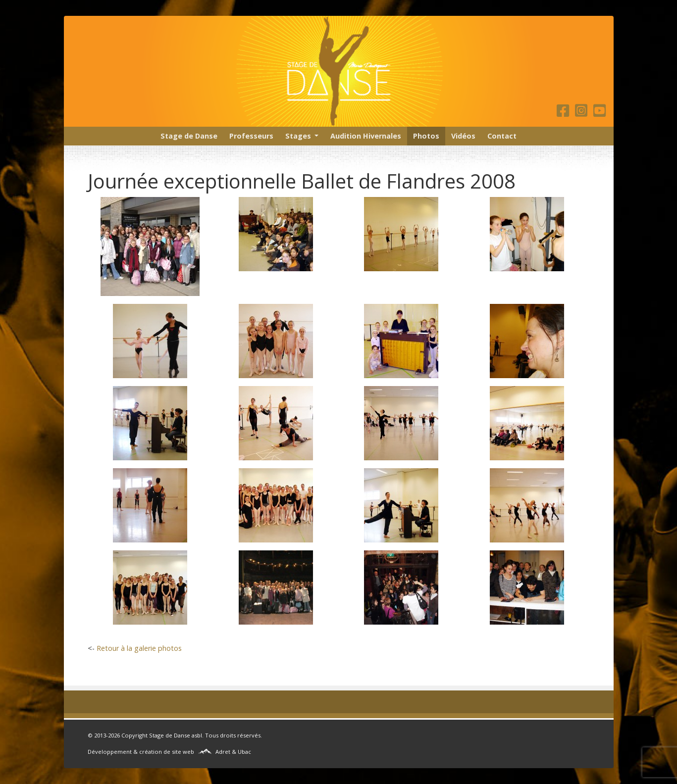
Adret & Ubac (233, 752)
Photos (426, 136)
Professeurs (251, 136)
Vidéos (463, 136)
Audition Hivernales (366, 136)
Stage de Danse (189, 136)
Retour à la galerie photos (139, 648)
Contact (502, 136)
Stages (298, 136)
